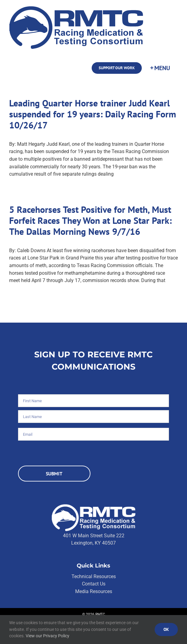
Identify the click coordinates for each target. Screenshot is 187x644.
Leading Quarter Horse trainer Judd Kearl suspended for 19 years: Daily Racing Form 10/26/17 (93, 114)
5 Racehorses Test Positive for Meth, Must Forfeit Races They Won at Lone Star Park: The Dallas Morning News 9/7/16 (90, 220)
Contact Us (94, 584)
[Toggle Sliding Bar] (160, 68)
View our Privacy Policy (48, 636)
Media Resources (94, 591)
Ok (166, 629)
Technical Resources (94, 576)
